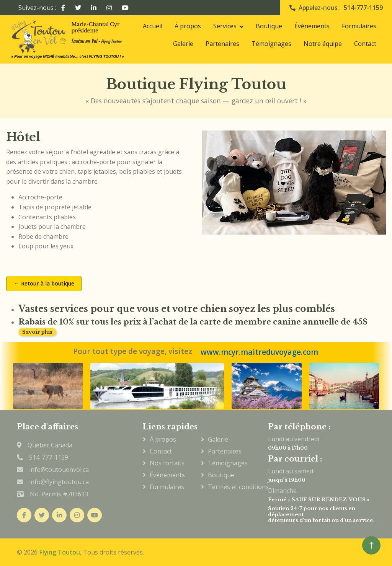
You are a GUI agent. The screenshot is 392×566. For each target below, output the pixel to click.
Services (225, 26)
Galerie (183, 44)
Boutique (269, 26)
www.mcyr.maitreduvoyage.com (259, 352)
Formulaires (359, 26)
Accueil (153, 26)
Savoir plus (37, 332)
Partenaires (222, 44)
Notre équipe (323, 44)
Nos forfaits (167, 463)
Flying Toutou (60, 552)
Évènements (312, 26)
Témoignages (271, 44)
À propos (188, 26)
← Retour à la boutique (44, 283)
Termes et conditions (229, 487)
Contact (365, 44)
